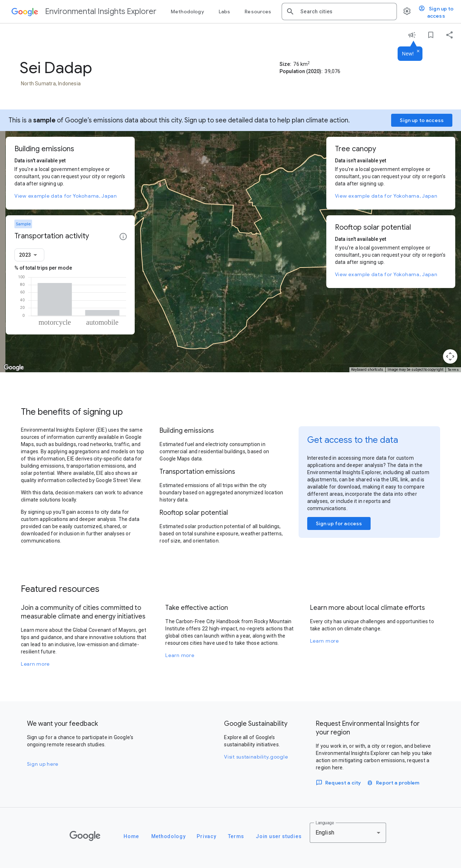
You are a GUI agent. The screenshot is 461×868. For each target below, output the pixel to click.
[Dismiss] (418, 51)
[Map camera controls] (450, 356)
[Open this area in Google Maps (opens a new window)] (14, 368)
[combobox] (346, 12)
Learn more (35, 664)
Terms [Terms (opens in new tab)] (453, 370)
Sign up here (43, 764)
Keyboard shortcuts (367, 370)
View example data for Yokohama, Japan (66, 196)
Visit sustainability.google (256, 757)
